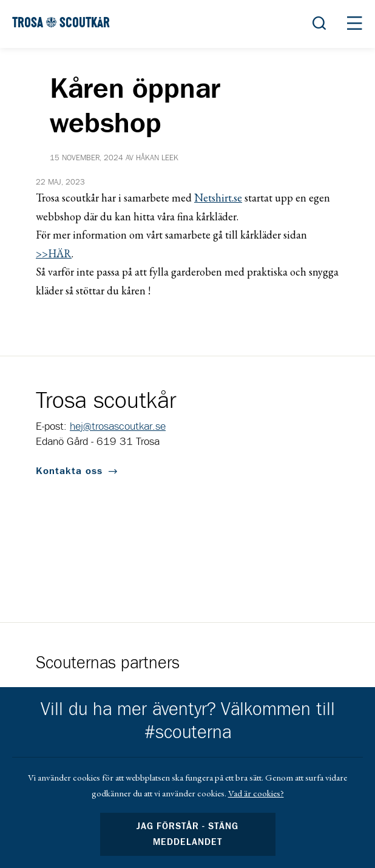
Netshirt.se (218, 198)
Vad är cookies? (256, 793)
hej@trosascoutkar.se (118, 427)
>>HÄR (54, 253)
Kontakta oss (69, 471)
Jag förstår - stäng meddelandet (187, 834)
